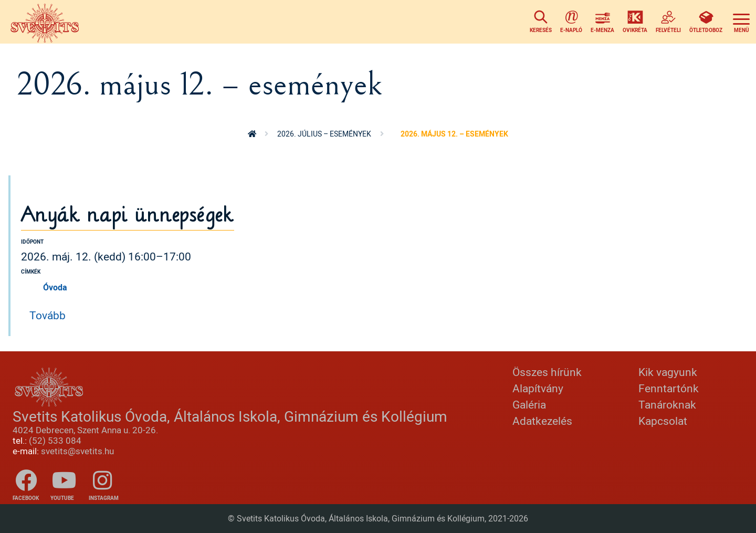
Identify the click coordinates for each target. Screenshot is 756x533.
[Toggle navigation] (741, 22)
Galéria (529, 404)
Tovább (48, 315)
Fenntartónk (669, 388)
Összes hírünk (547, 372)
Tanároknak (667, 404)
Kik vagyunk (668, 372)
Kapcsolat (663, 421)
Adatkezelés (542, 421)
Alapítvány (538, 388)
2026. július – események (324, 134)
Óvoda (55, 288)
